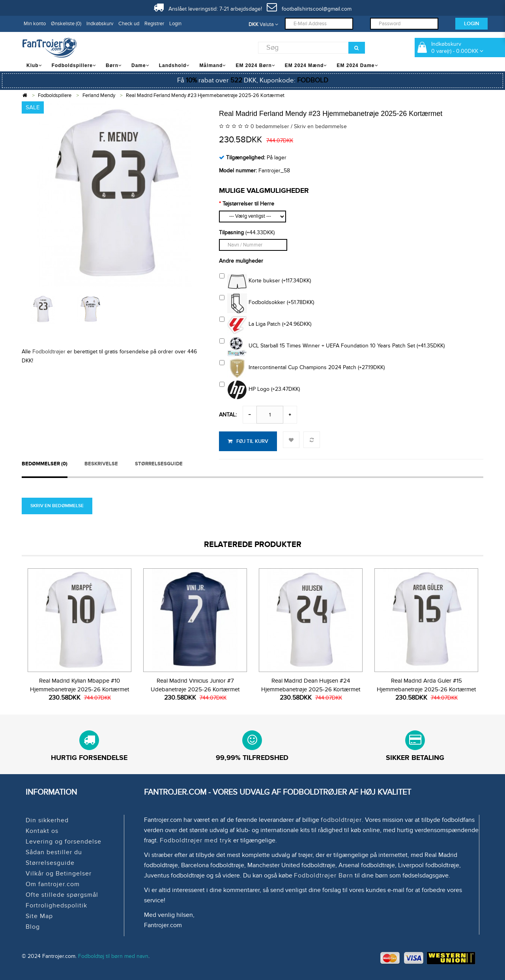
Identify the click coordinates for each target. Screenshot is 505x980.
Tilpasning (231, 232)
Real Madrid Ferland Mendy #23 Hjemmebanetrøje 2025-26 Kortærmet (205, 95)
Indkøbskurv (100, 24)
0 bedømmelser (270, 126)
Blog (33, 927)
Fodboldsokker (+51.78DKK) (267, 303)
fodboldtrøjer (341, 820)
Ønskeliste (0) (66, 24)
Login (175, 24)
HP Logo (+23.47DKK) (260, 390)
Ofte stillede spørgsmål (62, 895)
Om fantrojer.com (53, 884)
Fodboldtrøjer (49, 352)
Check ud (129, 24)
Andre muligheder (241, 261)
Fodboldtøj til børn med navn (113, 956)
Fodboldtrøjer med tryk (196, 840)
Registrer (154, 24)
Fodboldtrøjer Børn (324, 875)
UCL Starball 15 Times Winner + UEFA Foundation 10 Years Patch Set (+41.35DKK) (332, 347)
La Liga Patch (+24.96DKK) (265, 325)
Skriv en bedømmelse (320, 126)
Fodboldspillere (55, 95)
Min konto (35, 24)
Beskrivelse (101, 464)
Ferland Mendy (99, 95)
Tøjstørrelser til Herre (248, 204)
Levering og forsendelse (64, 842)
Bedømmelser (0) (45, 464)
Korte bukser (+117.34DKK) (265, 282)
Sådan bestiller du (54, 852)
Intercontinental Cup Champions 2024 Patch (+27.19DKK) (302, 368)
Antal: (228, 415)
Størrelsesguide (50, 863)
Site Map (39, 916)
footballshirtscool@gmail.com (309, 9)
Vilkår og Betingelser (59, 874)
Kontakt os (42, 831)
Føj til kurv (248, 441)
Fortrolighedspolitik (56, 905)
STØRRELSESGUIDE (159, 464)
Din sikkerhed (47, 820)
